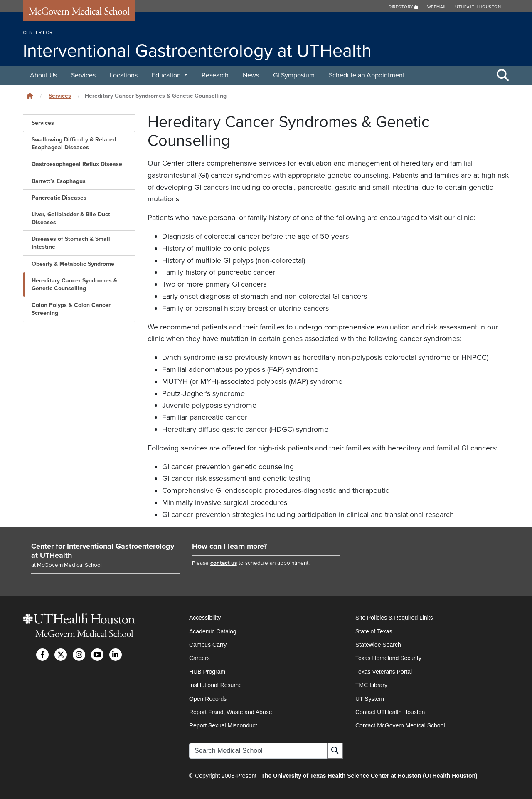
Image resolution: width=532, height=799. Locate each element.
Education (167, 75)
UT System (370, 699)
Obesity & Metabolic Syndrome (73, 264)
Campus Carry (208, 645)
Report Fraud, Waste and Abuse (230, 712)
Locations (124, 75)
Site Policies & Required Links (394, 618)
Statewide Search (378, 645)
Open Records (208, 699)
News (251, 75)
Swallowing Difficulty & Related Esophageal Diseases (74, 143)
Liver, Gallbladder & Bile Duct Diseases (71, 218)
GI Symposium (294, 75)
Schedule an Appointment (367, 75)
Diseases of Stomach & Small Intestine (71, 243)
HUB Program (207, 672)
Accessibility (205, 618)
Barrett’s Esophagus (59, 181)
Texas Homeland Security (388, 658)
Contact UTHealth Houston (390, 712)
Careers (199, 658)
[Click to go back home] (30, 96)
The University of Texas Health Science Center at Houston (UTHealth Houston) (369, 776)
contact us (224, 563)
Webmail (437, 7)
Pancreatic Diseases (59, 198)
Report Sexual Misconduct (223, 725)
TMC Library (371, 685)
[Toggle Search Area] (503, 76)
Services (83, 75)
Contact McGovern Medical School (400, 725)
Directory (404, 7)
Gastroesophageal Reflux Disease (77, 164)
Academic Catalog (213, 631)
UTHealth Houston (478, 7)
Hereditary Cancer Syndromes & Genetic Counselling (74, 284)
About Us (43, 75)
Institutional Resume (216, 685)
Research (215, 75)
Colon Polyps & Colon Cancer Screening (71, 309)
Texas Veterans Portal (384, 672)
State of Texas (374, 631)
